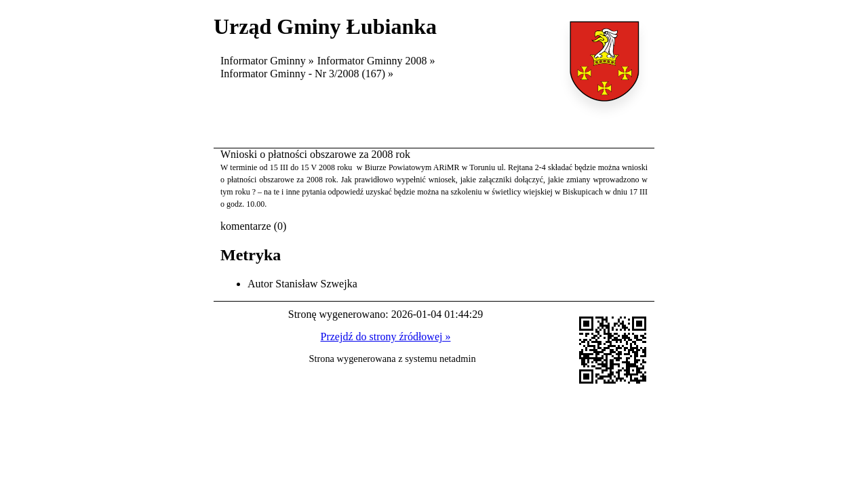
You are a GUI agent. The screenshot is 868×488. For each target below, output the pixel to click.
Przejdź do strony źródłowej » (386, 337)
